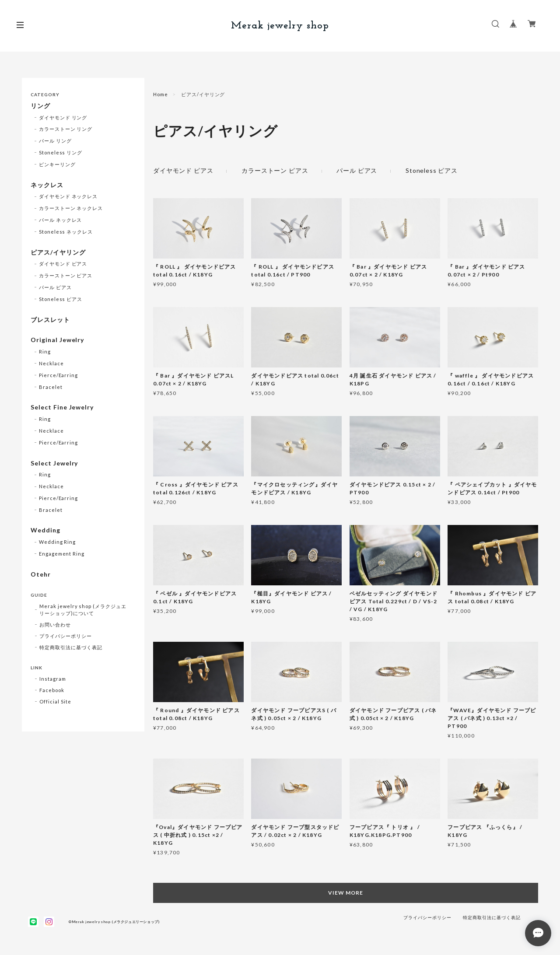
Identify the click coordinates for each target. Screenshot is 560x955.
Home (161, 94)
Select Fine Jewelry (62, 407)
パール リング (55, 141)
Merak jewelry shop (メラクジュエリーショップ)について (83, 610)
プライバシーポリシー (66, 636)
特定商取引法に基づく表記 (71, 647)
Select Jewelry (54, 463)
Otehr (41, 574)
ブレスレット (50, 320)
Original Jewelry (57, 340)
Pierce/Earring (58, 375)
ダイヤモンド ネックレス (68, 196)
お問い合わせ (55, 624)
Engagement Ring (62, 554)
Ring (45, 352)
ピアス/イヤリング (58, 252)
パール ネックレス (61, 220)
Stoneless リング (61, 152)
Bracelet (51, 387)
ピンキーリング (57, 164)
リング (40, 106)
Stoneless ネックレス (66, 232)
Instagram (53, 679)
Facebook (52, 690)
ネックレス (47, 185)
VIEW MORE (346, 893)
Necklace (51, 363)
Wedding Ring (58, 542)
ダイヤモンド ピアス (183, 171)
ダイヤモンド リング (63, 117)
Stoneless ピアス (432, 171)
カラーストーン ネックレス (71, 208)
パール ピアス (357, 171)
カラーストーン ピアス (275, 171)
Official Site (55, 701)
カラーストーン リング (66, 129)
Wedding (45, 530)
